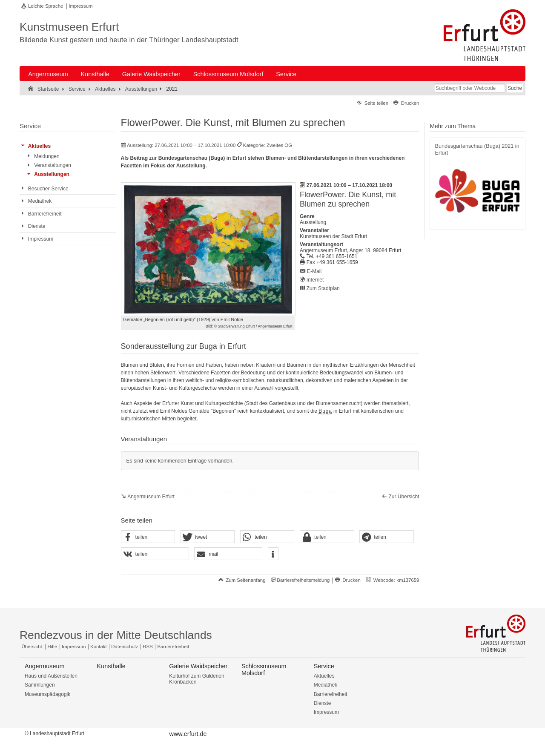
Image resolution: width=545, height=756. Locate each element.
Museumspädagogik (47, 694)
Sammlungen (40, 685)
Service (286, 74)
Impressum (80, 6)
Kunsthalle (95, 74)
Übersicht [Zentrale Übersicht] (32, 647)
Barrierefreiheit (331, 694)
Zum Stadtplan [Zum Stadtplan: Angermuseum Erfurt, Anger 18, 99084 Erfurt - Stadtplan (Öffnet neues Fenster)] (323, 288)
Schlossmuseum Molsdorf (228, 74)
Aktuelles (324, 676)
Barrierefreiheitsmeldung (303, 580)
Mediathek (326, 685)
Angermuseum (48, 74)
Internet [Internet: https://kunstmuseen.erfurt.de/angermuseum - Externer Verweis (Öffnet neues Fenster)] (315, 280)
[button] (148, 537)
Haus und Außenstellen (51, 676)
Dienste (323, 703)
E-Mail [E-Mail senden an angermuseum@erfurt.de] (314, 271)
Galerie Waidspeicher (151, 74)
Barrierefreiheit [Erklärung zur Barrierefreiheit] (173, 647)
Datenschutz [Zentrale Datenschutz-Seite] (125, 647)
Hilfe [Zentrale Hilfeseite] (53, 647)
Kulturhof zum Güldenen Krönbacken (196, 679)
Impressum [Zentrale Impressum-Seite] (74, 647)
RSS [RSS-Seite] (148, 647)
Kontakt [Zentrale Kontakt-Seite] (99, 647)
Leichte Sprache (46, 6)
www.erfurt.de (188, 734)
